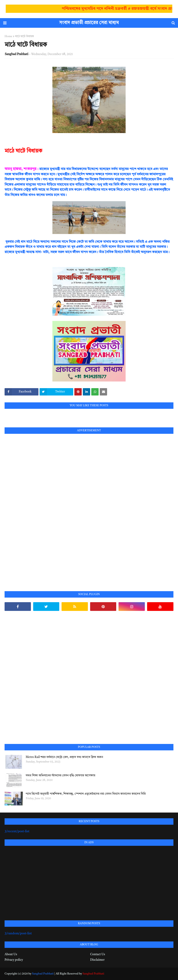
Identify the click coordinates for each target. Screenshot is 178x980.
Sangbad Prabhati (17, 54)
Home (8, 36)
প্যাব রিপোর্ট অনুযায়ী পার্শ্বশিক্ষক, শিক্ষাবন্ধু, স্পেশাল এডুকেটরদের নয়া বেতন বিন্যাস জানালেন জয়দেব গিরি (86, 794)
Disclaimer (97, 960)
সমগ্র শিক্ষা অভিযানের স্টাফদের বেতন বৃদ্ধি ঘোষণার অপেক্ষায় (60, 775)
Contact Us (98, 954)
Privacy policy (14, 960)
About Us (11, 954)
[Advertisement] (39, 507)
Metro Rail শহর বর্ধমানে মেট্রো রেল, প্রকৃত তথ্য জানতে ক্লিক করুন (64, 757)
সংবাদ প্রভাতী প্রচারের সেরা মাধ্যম (89, 23)
